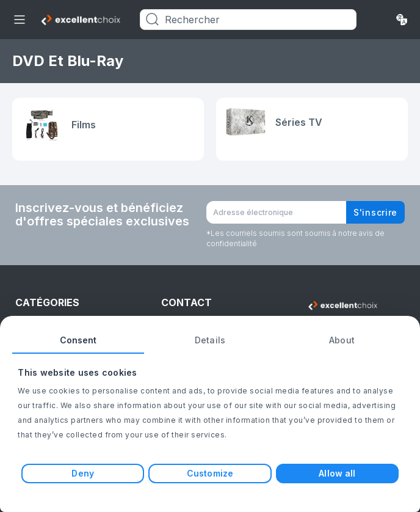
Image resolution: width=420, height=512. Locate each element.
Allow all (337, 473)
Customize (210, 473)
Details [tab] (210, 340)
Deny (82, 473)
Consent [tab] (78, 340)
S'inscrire (375, 212)
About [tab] (342, 340)
